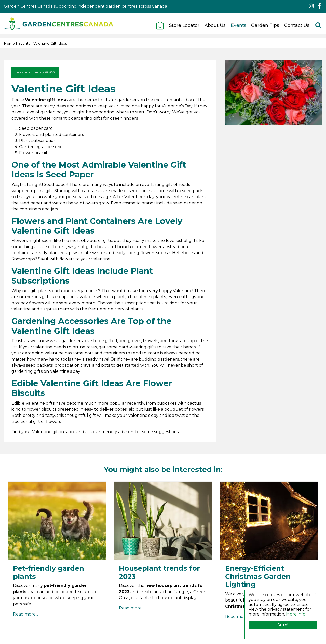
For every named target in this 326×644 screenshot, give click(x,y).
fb (319, 6)
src (318, 25)
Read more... (25, 614)
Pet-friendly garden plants (49, 572)
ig (311, 6)
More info (296, 614)
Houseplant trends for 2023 (159, 572)
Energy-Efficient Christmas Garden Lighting (258, 577)
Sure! (283, 625)
